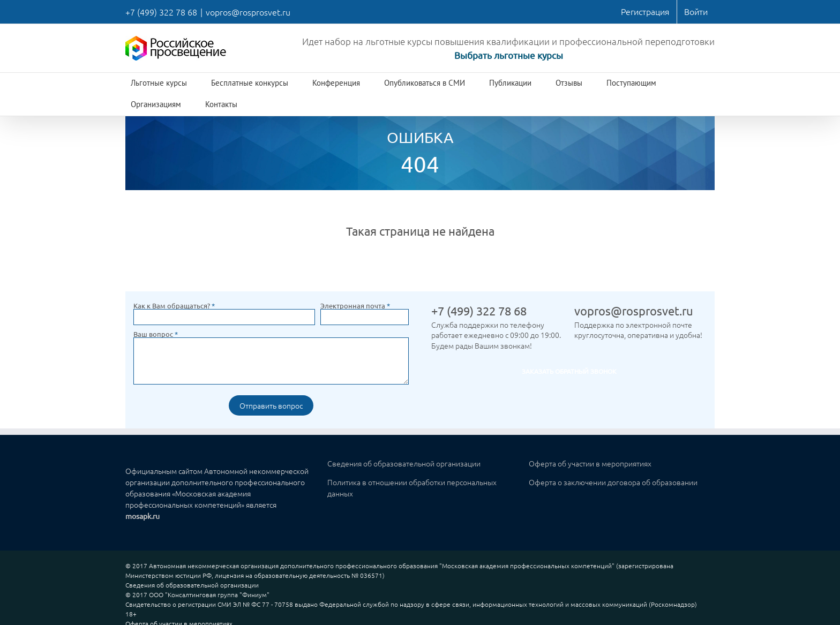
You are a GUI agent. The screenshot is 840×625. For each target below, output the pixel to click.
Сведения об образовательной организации (404, 463)
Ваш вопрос (156, 334)
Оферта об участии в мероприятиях (590, 463)
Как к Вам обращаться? (174, 306)
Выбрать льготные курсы (509, 55)
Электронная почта (355, 306)
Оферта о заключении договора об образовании (613, 482)
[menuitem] (645, 12)
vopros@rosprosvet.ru (248, 12)
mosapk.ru (142, 516)
